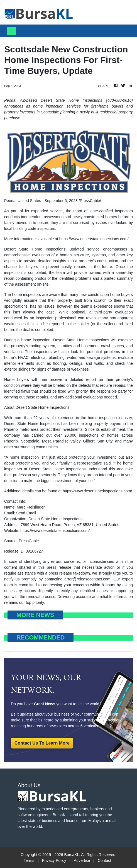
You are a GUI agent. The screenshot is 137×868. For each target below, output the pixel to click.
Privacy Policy (54, 860)
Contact (104, 860)
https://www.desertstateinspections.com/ (94, 239)
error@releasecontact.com (87, 579)
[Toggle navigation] (12, 31)
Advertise (82, 860)
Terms (29, 860)
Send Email (26, 513)
